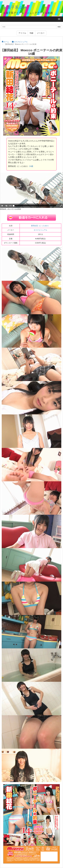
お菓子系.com (15, 7)
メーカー (41, 33)
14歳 (31, 166)
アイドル (22, 33)
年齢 (31, 33)
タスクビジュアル (40, 230)
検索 (59, 27)
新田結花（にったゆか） (40, 226)
